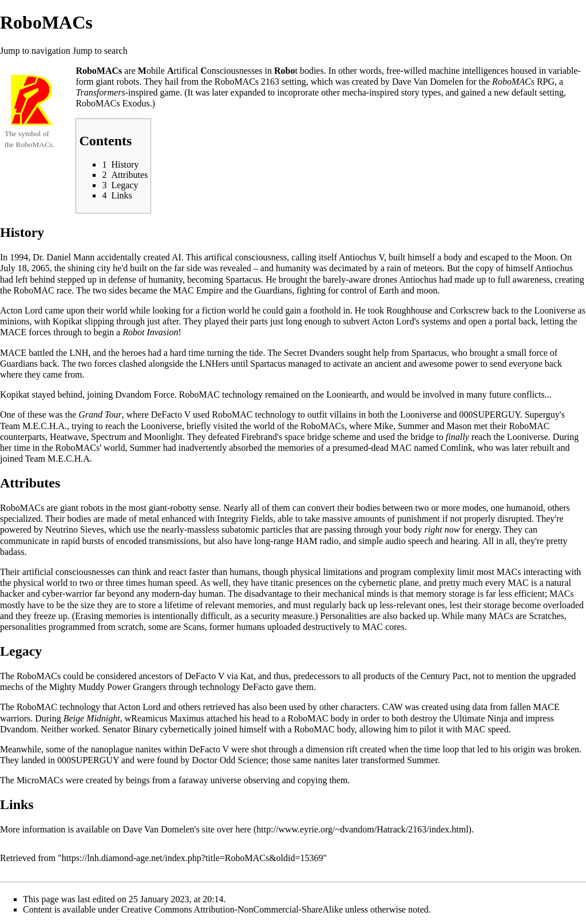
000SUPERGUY (489, 415)
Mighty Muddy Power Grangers (108, 687)
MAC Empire (198, 290)
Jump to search (100, 51)
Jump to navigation (35, 51)
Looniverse (555, 310)
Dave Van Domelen (428, 82)
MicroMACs (40, 780)
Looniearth (346, 394)
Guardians (274, 290)
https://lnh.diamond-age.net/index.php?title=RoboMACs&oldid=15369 (193, 858)
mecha (354, 92)
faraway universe (210, 780)
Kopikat (68, 321)
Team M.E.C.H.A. (33, 426)
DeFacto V (171, 415)
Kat (247, 676)
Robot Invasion (150, 332)
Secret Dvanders (314, 353)
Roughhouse (409, 310)
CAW (393, 707)
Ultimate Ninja (480, 718)
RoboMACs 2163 (247, 82)
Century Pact (444, 676)
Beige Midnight (92, 718)
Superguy (542, 415)
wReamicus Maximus (165, 718)
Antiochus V (361, 257)
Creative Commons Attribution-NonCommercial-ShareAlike (232, 909)
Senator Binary (130, 729)
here (243, 829)
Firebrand (259, 437)
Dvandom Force (145, 394)
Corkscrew (470, 310)
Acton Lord (21, 310)
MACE (546, 707)
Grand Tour (100, 415)
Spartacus (243, 279)
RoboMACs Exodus (112, 103)
